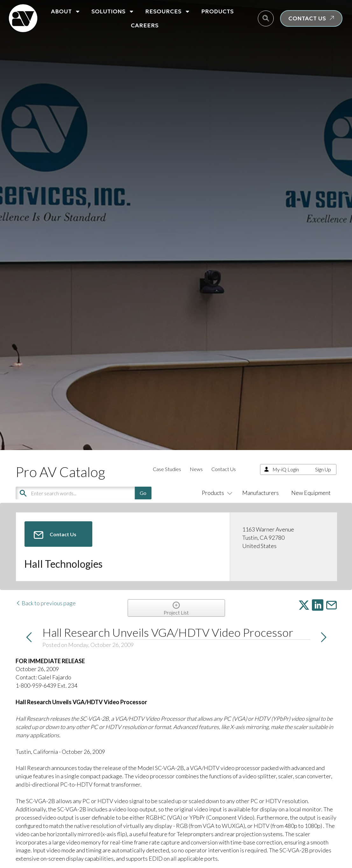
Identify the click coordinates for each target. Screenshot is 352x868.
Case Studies (167, 469)
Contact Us (224, 469)
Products (217, 11)
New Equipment (311, 493)
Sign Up (323, 469)
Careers (145, 25)
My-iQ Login (286, 469)
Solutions (113, 11)
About (66, 11)
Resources (168, 11)
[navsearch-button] (266, 18)
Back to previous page (46, 603)
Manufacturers (260, 493)
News (196, 469)
